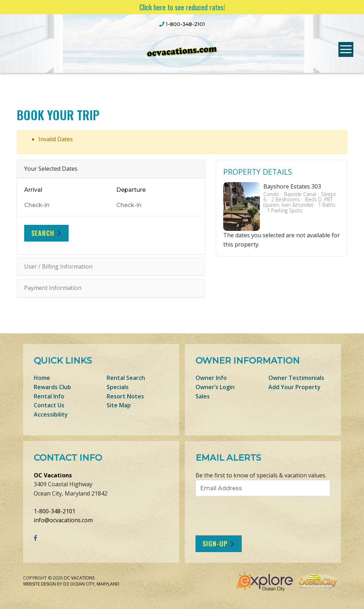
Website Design (39, 584)
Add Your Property (295, 387)
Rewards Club (52, 387)
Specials (118, 387)
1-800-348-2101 (55, 511)
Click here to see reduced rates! (182, 7)
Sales (203, 396)
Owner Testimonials (296, 378)
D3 (66, 584)
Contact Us (49, 405)
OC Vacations (53, 475)
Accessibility (51, 414)
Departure (131, 190)
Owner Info (211, 378)
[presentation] (255, 516)
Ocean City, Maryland (95, 584)
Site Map (119, 405)
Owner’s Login (215, 387)
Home (42, 378)
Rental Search (126, 378)
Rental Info (49, 396)
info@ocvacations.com (63, 520)
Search (43, 233)
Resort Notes (125, 396)
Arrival (33, 190)
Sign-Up (215, 544)
